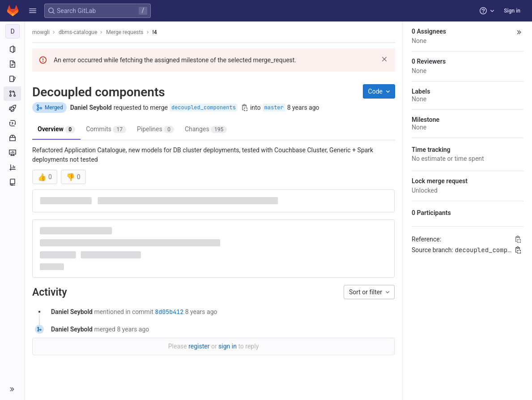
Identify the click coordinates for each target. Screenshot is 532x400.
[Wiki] (12, 182)
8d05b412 (169, 312)
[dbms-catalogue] (13, 31)
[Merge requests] (12, 94)
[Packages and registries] (12, 138)
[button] (33, 11)
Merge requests (125, 32)
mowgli (41, 32)
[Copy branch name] (245, 108)
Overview (56, 129)
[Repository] (12, 64)
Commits (106, 129)
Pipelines (155, 129)
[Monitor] (12, 153)
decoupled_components (204, 108)
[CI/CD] (12, 108)
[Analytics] (12, 168)
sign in (228, 346)
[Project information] (12, 49)
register (199, 346)
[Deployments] (12, 123)
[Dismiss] (384, 59)
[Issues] (12, 79)
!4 (155, 32)
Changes (206, 129)
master (274, 108)
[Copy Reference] (518, 239)
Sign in (512, 11)
